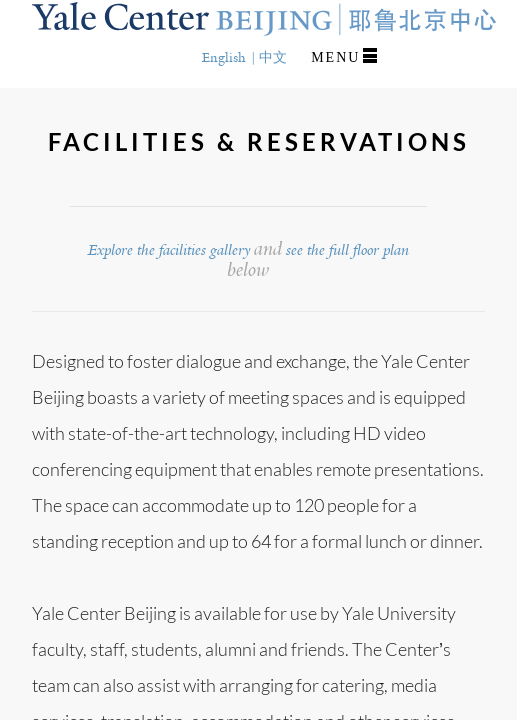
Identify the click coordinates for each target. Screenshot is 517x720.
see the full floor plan (347, 249)
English (224, 57)
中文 (273, 57)
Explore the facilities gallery (169, 249)
